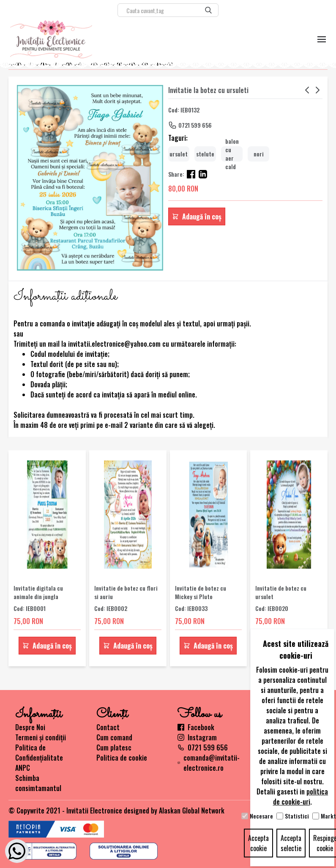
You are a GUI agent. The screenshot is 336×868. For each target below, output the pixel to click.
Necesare (261, 816)
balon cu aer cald (232, 154)
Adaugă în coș (197, 216)
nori (259, 154)
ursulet (179, 154)
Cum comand (114, 737)
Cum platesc (114, 748)
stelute (205, 154)
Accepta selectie (291, 843)
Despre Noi (30, 727)
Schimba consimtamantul (38, 783)
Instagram (197, 737)
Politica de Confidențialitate (39, 753)
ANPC (23, 768)
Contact (108, 727)
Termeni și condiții (41, 737)
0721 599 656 (195, 125)
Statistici (297, 816)
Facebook (196, 727)
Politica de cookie (122, 758)
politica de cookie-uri (301, 797)
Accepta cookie (258, 843)
